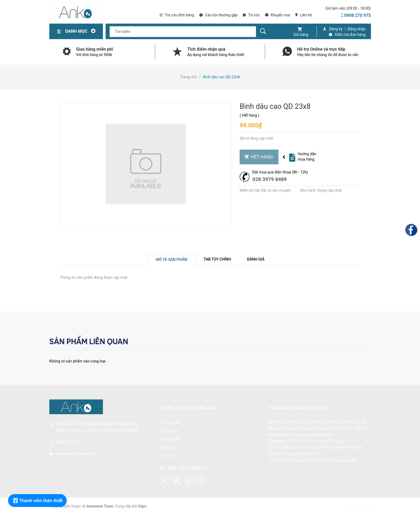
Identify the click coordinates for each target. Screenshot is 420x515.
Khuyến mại (278, 15)
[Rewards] (37, 501)
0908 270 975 (356, 15)
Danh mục (82, 31)
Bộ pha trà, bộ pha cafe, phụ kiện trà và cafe (327, 447)
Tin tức (251, 15)
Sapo (142, 506)
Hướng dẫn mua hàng (307, 157)
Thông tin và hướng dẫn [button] (188, 408)
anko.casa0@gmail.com (76, 454)
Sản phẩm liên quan (89, 342)
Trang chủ (172, 423)
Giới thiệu (171, 431)
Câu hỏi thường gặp (218, 15)
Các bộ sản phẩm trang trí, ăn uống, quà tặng (320, 460)
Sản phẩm (172, 439)
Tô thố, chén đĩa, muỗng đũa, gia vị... (318, 441)
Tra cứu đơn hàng (177, 15)
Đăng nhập (357, 29)
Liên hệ (304, 15)
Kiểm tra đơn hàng (350, 35)
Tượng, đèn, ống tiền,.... (304, 454)
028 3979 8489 (270, 179)
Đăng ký (336, 29)
